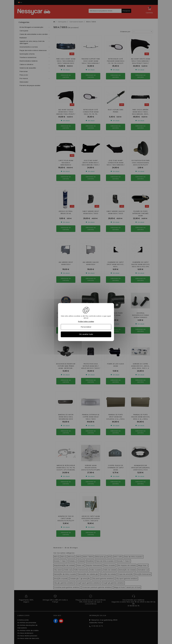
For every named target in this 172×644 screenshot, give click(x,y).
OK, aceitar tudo (86, 334)
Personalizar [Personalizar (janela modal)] (86, 327)
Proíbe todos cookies (86, 322)
